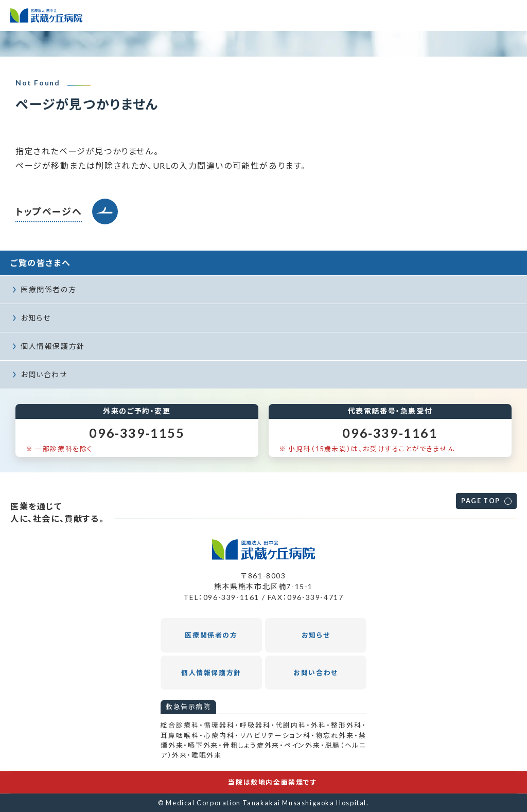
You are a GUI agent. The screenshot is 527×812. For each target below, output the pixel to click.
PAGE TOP (481, 501)
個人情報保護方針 (53, 346)
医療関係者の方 (48, 289)
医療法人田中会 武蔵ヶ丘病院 (46, 15)
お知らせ (36, 318)
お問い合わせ (44, 374)
